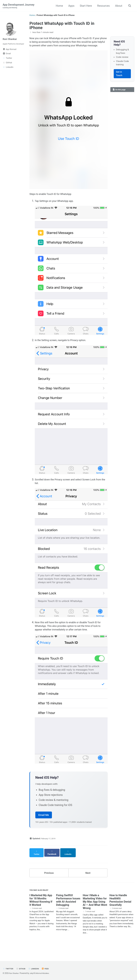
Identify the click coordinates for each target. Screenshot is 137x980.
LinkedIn (36, 969)
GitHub (22, 969)
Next (88, 882)
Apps (71, 6)
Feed (48, 969)
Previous (49, 882)
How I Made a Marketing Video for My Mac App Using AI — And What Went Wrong (95, 912)
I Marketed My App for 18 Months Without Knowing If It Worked (41, 911)
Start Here (85, 6)
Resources (103, 6)
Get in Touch (119, 74)
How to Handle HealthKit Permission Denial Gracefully (120, 911)
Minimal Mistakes (45, 973)
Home (58, 6)
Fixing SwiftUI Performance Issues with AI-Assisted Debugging (68, 911)
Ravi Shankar (11, 39)
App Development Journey (19, 6)
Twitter (8, 969)
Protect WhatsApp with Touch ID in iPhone (62, 26)
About (118, 6)
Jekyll (33, 973)
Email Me (44, 826)
